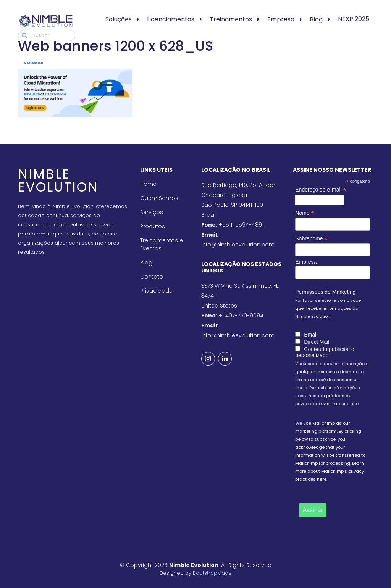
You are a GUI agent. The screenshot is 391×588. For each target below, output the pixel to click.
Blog (316, 19)
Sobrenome (311, 239)
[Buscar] (47, 35)
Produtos (153, 226)
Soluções (119, 19)
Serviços (152, 212)
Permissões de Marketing (325, 292)
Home (148, 184)
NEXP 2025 (354, 19)
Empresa (281, 19)
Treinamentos (231, 19)
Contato (152, 277)
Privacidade (156, 291)
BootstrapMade (212, 573)
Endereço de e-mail (321, 190)
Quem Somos (159, 198)
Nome (305, 213)
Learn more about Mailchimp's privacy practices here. (330, 471)
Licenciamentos (171, 19)
